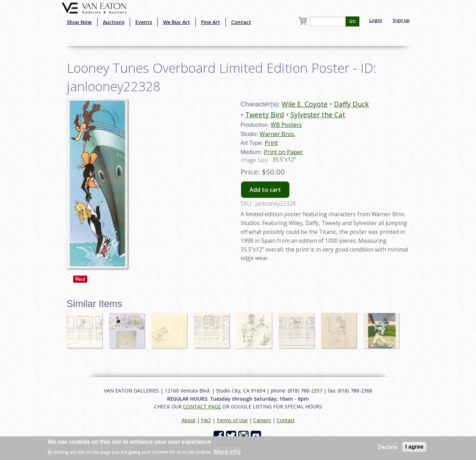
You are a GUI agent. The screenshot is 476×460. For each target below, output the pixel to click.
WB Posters (286, 125)
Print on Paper (283, 152)
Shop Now (79, 22)
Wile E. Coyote (305, 104)
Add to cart (265, 190)
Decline (388, 447)
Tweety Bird (265, 115)
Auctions (114, 22)
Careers (262, 420)
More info (227, 452)
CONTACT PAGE (202, 406)
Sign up (401, 20)
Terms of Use (232, 420)
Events (144, 22)
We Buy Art (177, 22)
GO (352, 21)
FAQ (206, 420)
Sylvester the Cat (318, 115)
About (189, 420)
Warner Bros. (277, 134)
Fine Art (211, 22)
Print (271, 143)
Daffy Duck (351, 104)
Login (376, 20)
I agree (415, 447)
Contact (241, 22)
